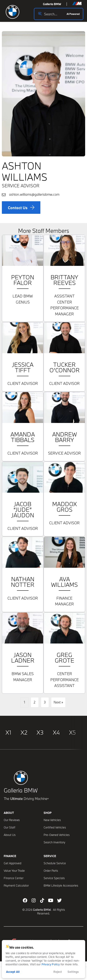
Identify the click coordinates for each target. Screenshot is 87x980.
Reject (58, 972)
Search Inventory (54, 842)
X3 (40, 732)
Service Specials (54, 878)
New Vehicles (52, 820)
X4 (56, 732)
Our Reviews (12, 820)
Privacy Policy (51, 964)
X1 (8, 732)
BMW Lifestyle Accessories (61, 885)
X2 (24, 732)
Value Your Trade (14, 871)
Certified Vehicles (55, 827)
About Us (10, 835)
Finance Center (14, 878)
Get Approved (13, 863)
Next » (58, 702)
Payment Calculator (16, 885)
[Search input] (59, 14)
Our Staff (10, 827)
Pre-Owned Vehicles (57, 835)
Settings (73, 972)
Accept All (13, 972)
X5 (72, 732)
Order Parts (51, 871)
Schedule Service (55, 863)
